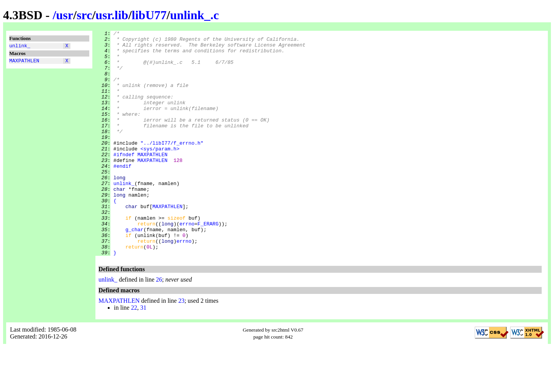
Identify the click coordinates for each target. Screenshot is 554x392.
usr (65, 15)
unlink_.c (194, 15)
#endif (123, 193)
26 (159, 324)
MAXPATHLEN (24, 63)
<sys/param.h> (160, 173)
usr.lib (112, 15)
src (84, 15)
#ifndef (124, 180)
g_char (134, 270)
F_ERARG (208, 263)
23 (181, 346)
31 (143, 353)
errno (187, 263)
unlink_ (20, 47)
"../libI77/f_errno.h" (172, 166)
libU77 (149, 15)
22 (134, 353)
